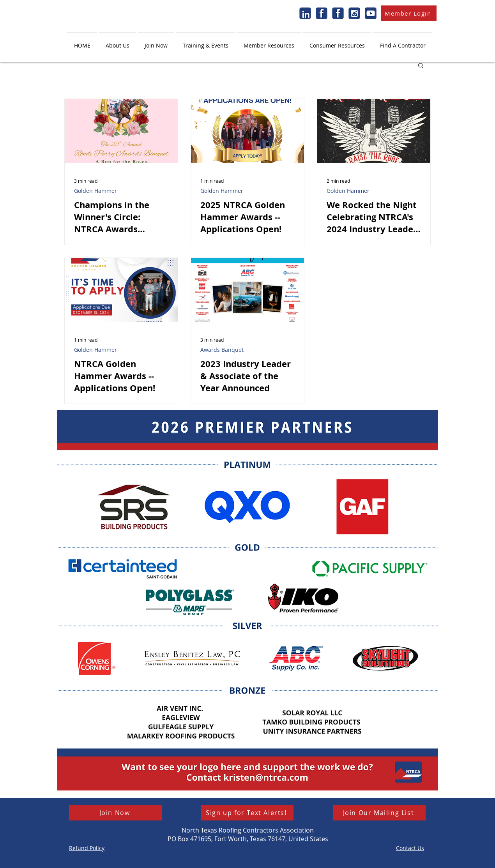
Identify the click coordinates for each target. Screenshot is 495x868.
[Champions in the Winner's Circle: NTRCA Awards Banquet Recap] (121, 131)
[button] (117, 42)
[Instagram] (354, 13)
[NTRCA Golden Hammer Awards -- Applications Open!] (121, 290)
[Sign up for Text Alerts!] (247, 813)
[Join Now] (115, 813)
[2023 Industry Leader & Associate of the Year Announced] (247, 290)
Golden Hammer (95, 191)
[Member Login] (409, 13)
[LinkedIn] (305, 13)
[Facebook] (322, 13)
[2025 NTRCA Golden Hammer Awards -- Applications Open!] (247, 131)
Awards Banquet (222, 350)
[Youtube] (371, 13)
